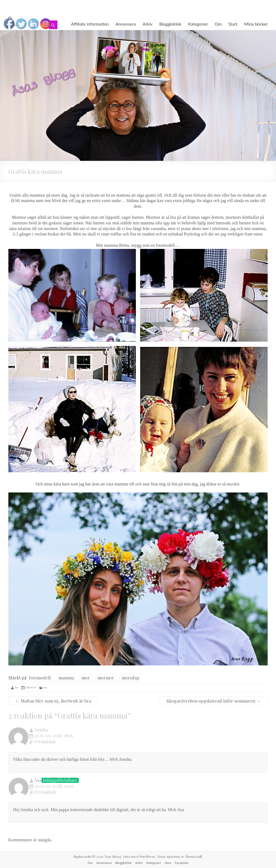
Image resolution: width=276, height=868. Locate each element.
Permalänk (45, 742)
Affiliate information (90, 24)
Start (233, 24)
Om (218, 24)
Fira (45, 688)
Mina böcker (256, 24)
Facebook (182, 863)
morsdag (130, 678)
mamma (66, 678)
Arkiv (148, 24)
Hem (168, 863)
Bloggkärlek (170, 24)
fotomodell (40, 678)
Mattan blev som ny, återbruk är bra (53, 701)
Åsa (16, 688)
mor (86, 678)
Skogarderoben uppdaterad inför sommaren (214, 701)
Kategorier (198, 24)
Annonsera (126, 24)
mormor (106, 678)
